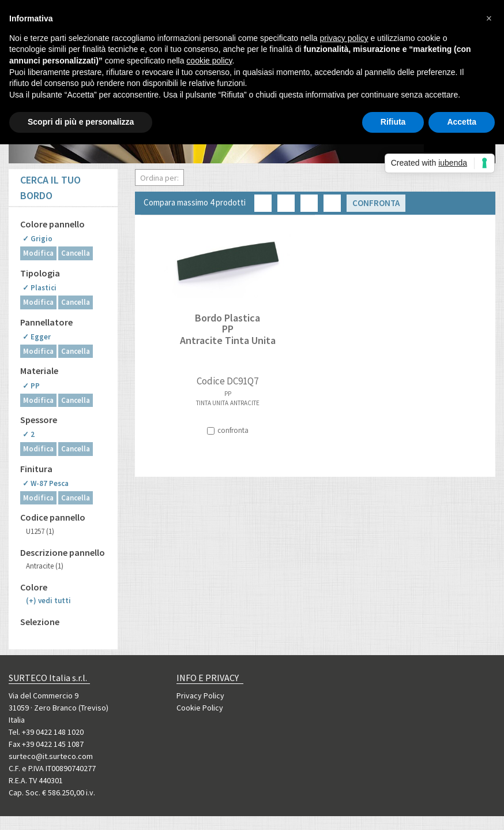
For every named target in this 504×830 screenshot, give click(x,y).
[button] (489, 18)
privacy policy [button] (344, 38)
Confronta (376, 203)
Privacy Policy (200, 696)
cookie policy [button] (209, 61)
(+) (48, 601)
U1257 (40, 531)
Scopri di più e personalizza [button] (81, 122)
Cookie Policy (200, 708)
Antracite (45, 566)
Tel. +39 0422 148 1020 (46, 732)
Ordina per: (159, 178)
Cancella (76, 253)
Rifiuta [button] (393, 122)
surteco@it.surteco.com (51, 756)
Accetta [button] (462, 122)
